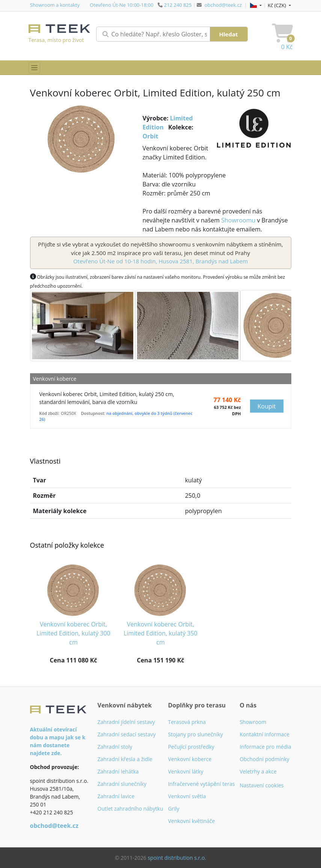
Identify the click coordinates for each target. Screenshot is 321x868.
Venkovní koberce (190, 759)
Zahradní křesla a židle (125, 759)
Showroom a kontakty (55, 5)
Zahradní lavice (116, 796)
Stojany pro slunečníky (195, 734)
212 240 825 (178, 5)
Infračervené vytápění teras (201, 784)
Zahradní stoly (115, 747)
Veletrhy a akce (258, 771)
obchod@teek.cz (223, 5)
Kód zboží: (50, 413)
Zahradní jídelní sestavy (126, 722)
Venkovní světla (187, 796)
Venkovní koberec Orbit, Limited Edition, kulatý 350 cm (160, 633)
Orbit (151, 136)
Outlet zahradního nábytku (130, 809)
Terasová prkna (187, 722)
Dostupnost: (93, 413)
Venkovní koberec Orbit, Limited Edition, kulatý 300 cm (73, 633)
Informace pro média (265, 747)
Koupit (267, 406)
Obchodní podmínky (264, 759)
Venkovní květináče (191, 821)
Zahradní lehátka (118, 771)
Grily (173, 809)
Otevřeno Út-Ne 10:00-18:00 (122, 5)
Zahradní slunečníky (122, 784)
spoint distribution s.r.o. (177, 858)
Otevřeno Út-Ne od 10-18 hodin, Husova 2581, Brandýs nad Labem (160, 261)
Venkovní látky (185, 771)
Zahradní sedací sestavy (127, 734)
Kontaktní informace (264, 734)
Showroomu (238, 220)
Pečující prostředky (191, 747)
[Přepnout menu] (34, 68)
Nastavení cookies (261, 785)
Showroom (253, 722)
